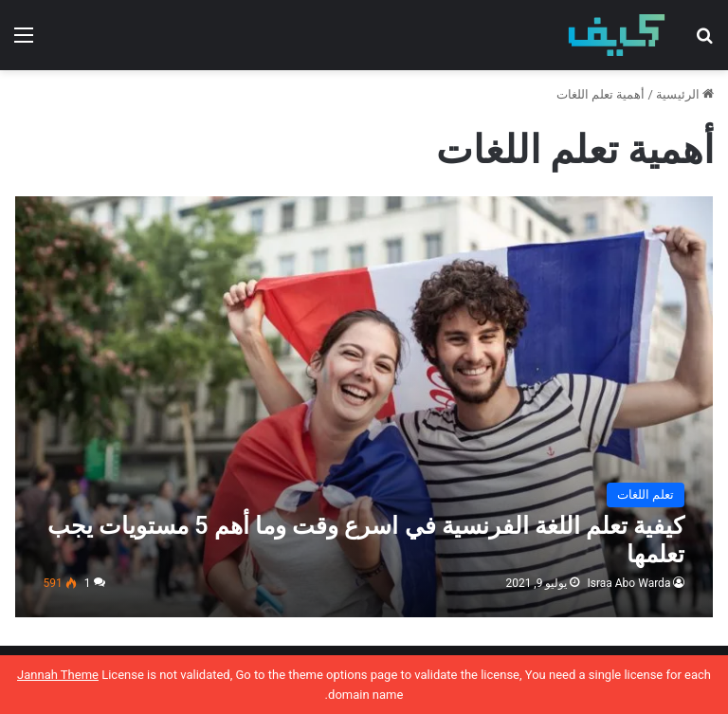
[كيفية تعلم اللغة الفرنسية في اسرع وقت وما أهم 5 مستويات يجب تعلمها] (364, 407)
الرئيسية (685, 94)
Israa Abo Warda (628, 583)
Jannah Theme (58, 675)
